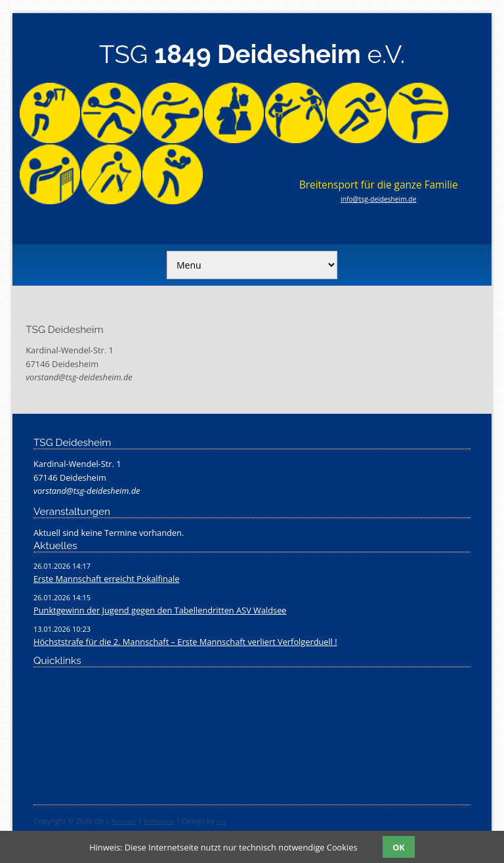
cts (221, 821)
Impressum (159, 821)
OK (398, 847)
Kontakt (124, 821)
